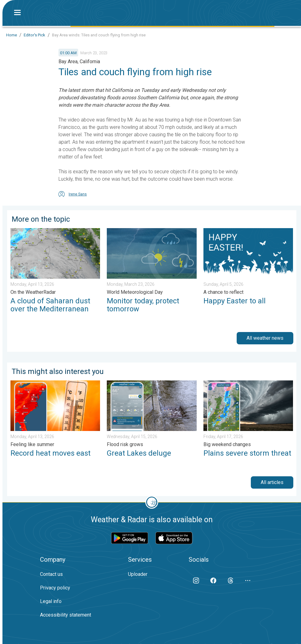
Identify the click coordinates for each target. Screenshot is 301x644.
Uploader (138, 574)
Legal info (51, 601)
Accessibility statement (66, 615)
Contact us (51, 574)
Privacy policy (55, 588)
